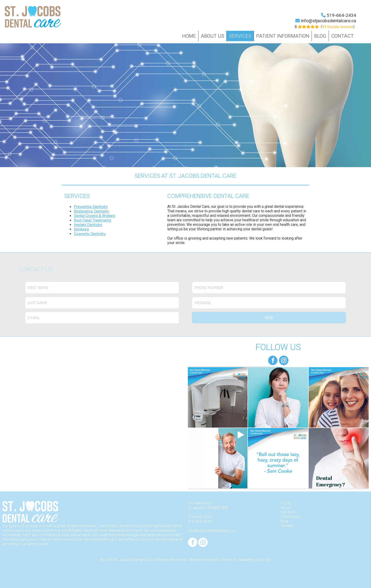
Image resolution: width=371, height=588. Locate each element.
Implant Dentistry (88, 225)
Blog (320, 36)
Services (240, 36)
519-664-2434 (341, 15)
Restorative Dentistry (91, 211)
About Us (212, 36)
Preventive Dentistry (91, 207)
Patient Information (283, 36)
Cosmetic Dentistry (90, 234)
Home (189, 36)
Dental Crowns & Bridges (95, 216)
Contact (342, 36)
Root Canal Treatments (93, 220)
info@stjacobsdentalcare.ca (329, 21)
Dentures (81, 229)
